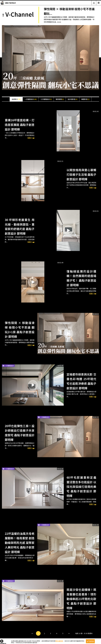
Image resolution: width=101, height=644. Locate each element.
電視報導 (60, 99)
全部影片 (16, 99)
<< (32, 633)
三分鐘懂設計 (46, 99)
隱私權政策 (59, 641)
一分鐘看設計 (31, 99)
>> (69, 633)
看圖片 (31, 138)
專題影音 (85, 99)
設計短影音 (73, 99)
